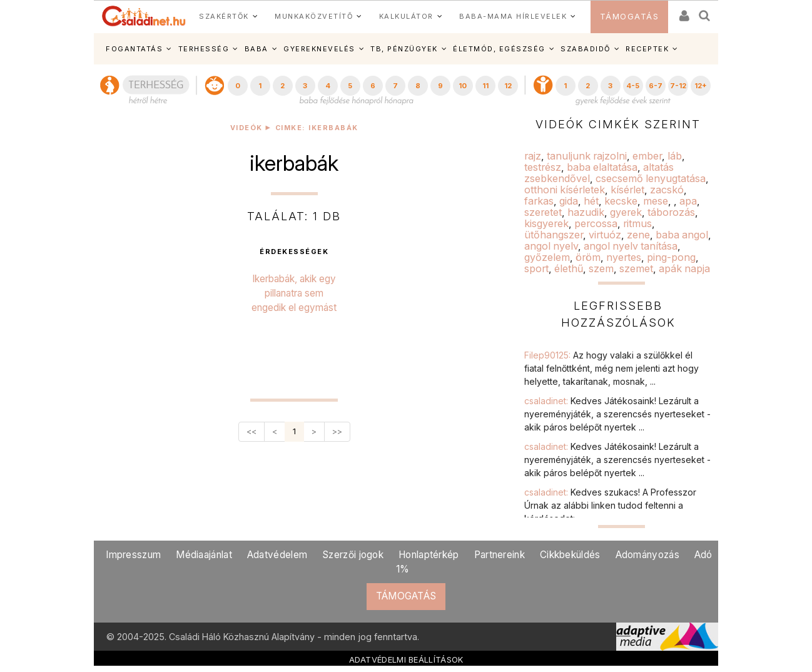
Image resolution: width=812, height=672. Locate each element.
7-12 (678, 86)
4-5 (633, 86)
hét (591, 201)
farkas (539, 201)
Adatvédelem (277, 555)
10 (463, 86)
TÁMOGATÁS (630, 17)
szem (601, 268)
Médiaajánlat (204, 555)
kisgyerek (546, 223)
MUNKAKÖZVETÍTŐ (314, 16)
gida (569, 201)
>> (337, 431)
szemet (636, 268)
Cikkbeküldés (570, 555)
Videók (246, 128)
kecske (621, 201)
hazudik (586, 212)
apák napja (684, 268)
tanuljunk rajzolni (587, 156)
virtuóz (605, 235)
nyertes (624, 257)
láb (675, 156)
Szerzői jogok (353, 555)
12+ (701, 86)
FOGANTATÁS (134, 49)
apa (688, 201)
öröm (588, 257)
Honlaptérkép (429, 555)
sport (536, 268)
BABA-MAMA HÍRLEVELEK (513, 16)
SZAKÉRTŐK (224, 16)
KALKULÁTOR (406, 16)
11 (485, 86)
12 (508, 86)
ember (647, 156)
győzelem (547, 257)
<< (251, 431)
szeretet (543, 212)
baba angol (682, 235)
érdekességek (294, 252)
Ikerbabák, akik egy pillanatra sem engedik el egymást (294, 293)
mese (656, 201)
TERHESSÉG (204, 49)
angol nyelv (551, 246)
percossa (596, 223)
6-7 (656, 86)
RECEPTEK (647, 49)
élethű (569, 268)
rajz (533, 156)
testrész (543, 167)
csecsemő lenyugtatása (651, 178)
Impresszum (133, 555)
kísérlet (627, 190)
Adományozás (647, 555)
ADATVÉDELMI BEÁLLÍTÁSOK (406, 659)
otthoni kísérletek (565, 190)
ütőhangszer (554, 235)
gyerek (626, 212)
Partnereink (500, 555)
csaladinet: (617, 414)
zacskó (667, 190)
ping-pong (671, 257)
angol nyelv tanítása (631, 246)
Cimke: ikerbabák (317, 128)
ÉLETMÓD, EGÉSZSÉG (499, 49)
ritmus (637, 223)
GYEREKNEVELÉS (319, 49)
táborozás (671, 212)
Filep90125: (612, 368)
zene (638, 235)
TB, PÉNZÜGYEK (404, 49)
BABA (256, 49)
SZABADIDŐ (586, 49)
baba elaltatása (602, 167)
